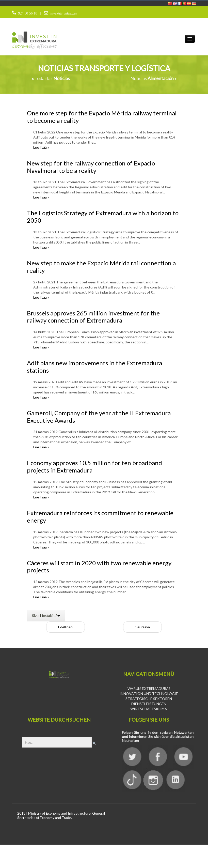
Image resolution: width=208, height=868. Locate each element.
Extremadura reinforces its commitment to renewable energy (100, 517)
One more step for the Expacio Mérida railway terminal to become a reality (102, 117)
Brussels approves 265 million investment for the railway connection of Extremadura (93, 317)
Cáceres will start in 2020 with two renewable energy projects (99, 567)
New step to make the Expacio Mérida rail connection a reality (101, 267)
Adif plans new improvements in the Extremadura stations (94, 367)
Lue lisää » (41, 148)
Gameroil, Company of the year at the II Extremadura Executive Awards (99, 417)
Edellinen (65, 627)
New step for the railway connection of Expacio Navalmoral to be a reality (91, 167)
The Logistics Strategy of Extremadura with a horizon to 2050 (103, 217)
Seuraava (143, 627)
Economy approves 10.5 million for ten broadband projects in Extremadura (94, 467)
